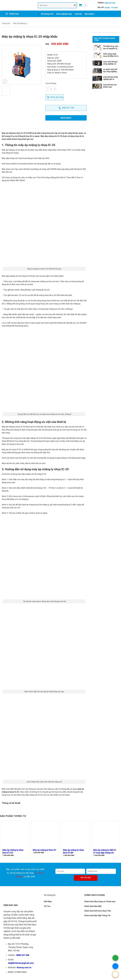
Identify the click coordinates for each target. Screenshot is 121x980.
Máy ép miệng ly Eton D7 (44, 850)
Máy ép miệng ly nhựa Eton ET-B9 (73, 851)
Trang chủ (6, 23)
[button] (80, 5)
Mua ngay (66, 118)
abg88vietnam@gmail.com (21, 963)
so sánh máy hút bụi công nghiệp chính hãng (110, 70)
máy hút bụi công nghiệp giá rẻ (110, 78)
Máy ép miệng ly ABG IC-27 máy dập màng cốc (105, 851)
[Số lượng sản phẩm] (51, 89)
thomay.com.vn (24, 968)
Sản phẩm (90, 14)
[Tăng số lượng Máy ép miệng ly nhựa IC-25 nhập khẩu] (55, 89)
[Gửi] (75, 5)
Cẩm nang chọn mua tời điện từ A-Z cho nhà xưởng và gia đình (111, 55)
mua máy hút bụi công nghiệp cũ (110, 63)
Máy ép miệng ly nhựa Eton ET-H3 (13, 851)
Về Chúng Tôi (47, 14)
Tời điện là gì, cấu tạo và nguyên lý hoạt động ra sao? (111, 47)
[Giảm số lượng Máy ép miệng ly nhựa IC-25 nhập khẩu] (47, 89)
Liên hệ (78, 14)
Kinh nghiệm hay (64, 14)
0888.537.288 (23, 955)
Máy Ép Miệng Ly (20, 23)
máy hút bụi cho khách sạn (110, 86)
